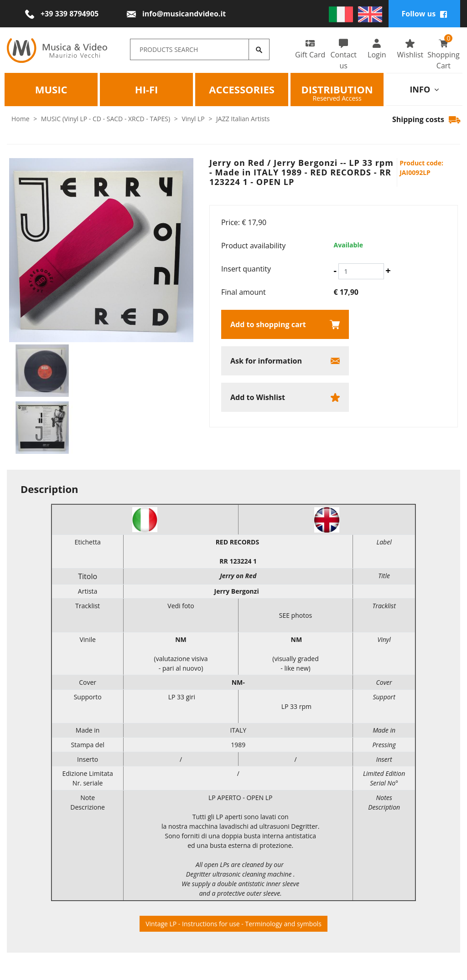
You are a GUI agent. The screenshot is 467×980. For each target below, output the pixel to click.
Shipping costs (426, 119)
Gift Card (310, 49)
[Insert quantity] (361, 271)
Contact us (344, 55)
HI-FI (147, 89)
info (424, 89)
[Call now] (62, 14)
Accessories (242, 89)
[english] (370, 14)
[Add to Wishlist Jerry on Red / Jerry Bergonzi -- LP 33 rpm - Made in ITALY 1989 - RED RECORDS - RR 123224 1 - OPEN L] (285, 397)
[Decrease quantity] (335, 271)
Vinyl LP (193, 119)
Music (51, 89)
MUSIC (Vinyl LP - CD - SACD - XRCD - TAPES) (106, 119)
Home (21, 119)
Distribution (337, 89)
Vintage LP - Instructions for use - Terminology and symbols (233, 924)
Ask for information (266, 361)
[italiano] (341, 14)
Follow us (424, 14)
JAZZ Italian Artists (243, 119)
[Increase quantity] (388, 271)
